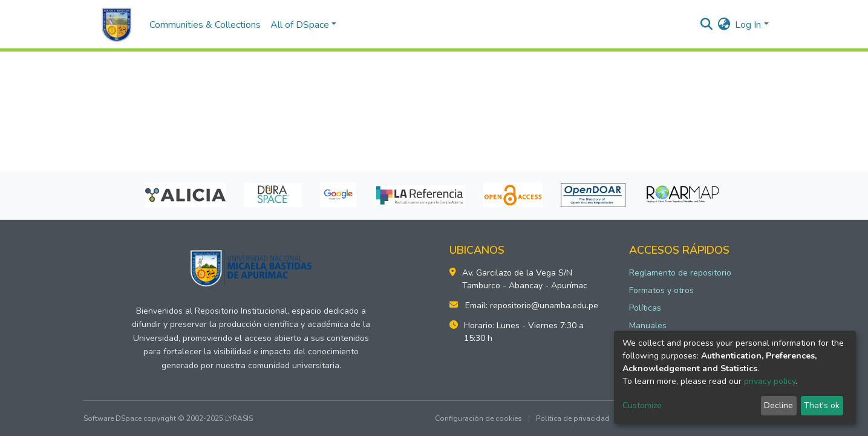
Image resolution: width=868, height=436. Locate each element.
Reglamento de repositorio (680, 273)
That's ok (822, 405)
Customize (642, 405)
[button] (724, 25)
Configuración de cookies (478, 418)
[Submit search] (706, 25)
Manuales (648, 325)
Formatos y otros (661, 290)
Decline (778, 405)
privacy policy (770, 381)
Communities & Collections (205, 25)
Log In (748, 25)
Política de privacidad (573, 418)
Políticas (645, 308)
